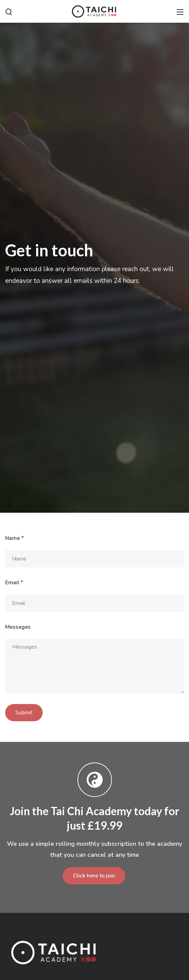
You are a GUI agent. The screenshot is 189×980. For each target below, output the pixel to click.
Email (14, 583)
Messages (18, 627)
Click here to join (94, 876)
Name (14, 538)
